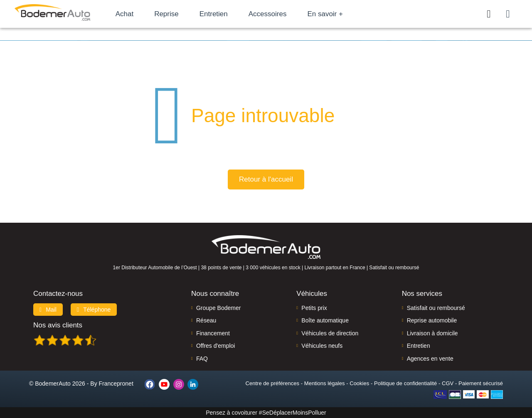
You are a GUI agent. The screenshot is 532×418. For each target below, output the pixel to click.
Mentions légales (325, 383)
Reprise (179, 14)
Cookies (359, 383)
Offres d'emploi (216, 346)
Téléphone (94, 310)
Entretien (226, 14)
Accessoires (280, 14)
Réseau (206, 320)
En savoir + (337, 14)
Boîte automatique (325, 320)
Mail (48, 310)
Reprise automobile (432, 320)
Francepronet (116, 384)
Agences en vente (430, 359)
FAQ (202, 359)
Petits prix (314, 308)
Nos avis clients (58, 325)
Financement (213, 333)
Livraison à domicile (432, 333)
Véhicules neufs (322, 346)
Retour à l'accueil (266, 179)
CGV (448, 383)
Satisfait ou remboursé (436, 308)
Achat (137, 14)
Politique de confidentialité (405, 383)
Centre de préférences (272, 383)
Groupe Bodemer (218, 308)
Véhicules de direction (330, 333)
